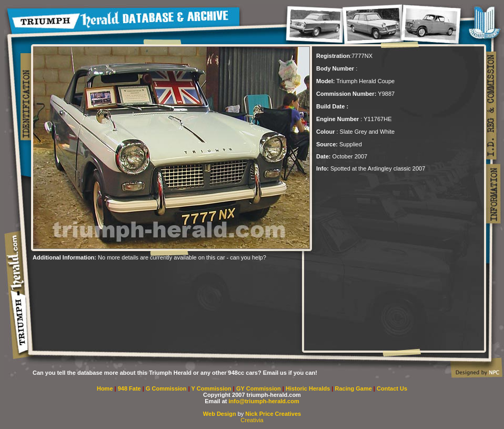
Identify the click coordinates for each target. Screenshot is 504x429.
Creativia (252, 420)
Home (105, 388)
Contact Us (392, 388)
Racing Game (354, 388)
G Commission (167, 388)
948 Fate (130, 388)
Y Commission (212, 388)
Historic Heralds (309, 388)
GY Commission (259, 388)
